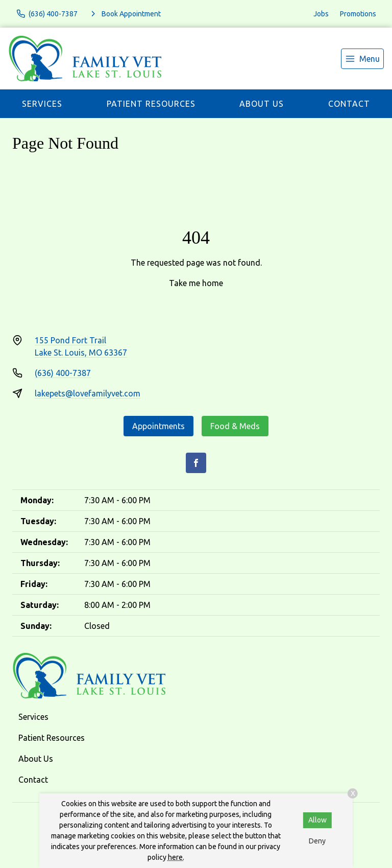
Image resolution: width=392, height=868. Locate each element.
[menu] (362, 59)
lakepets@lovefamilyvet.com (88, 393)
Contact (349, 104)
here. (176, 857)
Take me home (196, 283)
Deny (317, 841)
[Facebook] (196, 463)
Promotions (358, 14)
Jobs (321, 14)
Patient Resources (151, 104)
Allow (317, 820)
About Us (262, 104)
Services (42, 104)
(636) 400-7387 (63, 373)
